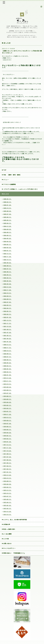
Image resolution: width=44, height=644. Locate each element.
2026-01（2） (8, 205)
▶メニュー (5, 180)
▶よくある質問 (7, 534)
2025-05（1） (8, 220)
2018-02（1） (8, 439)
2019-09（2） (8, 387)
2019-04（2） (8, 402)
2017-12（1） (8, 445)
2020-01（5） (8, 375)
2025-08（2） (8, 211)
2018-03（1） (8, 436)
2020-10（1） (8, 351)
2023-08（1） (8, 266)
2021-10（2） (8, 326)
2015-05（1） (8, 499)
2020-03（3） (8, 369)
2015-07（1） (8, 496)
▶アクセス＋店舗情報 (9, 184)
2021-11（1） (8, 323)
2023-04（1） (8, 278)
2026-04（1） (8, 199)
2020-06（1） (8, 360)
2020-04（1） (8, 366)
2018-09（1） (8, 420)
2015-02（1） (8, 508)
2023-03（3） (8, 281)
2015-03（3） (8, 505)
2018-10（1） (8, 417)
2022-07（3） (8, 302)
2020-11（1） (8, 348)
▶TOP (4, 170)
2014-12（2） (8, 512)
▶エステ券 (5, 539)
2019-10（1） (8, 384)
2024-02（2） (8, 248)
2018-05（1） (8, 430)
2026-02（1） (8, 202)
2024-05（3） (8, 238)
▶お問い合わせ (7, 544)
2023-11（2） (8, 257)
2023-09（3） (8, 263)
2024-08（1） (8, 232)
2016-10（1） (8, 478)
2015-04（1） (8, 502)
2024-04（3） (8, 241)
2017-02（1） (8, 469)
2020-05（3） (8, 363)
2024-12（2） (8, 226)
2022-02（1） (8, 314)
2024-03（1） (8, 244)
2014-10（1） (8, 515)
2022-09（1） (8, 296)
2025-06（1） (8, 217)
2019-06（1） (8, 396)
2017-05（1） (8, 463)
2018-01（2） (8, 442)
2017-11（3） (8, 448)
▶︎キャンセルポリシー (9, 548)
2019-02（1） (8, 408)
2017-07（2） (8, 457)
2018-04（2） (8, 433)
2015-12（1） (8, 490)
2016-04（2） (8, 484)
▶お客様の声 (6, 524)
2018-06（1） (8, 427)
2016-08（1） (8, 481)
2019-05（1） (8, 399)
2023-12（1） (8, 254)
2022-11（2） (8, 290)
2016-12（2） (8, 475)
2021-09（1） (8, 329)
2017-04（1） (8, 466)
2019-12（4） (8, 378)
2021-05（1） (8, 336)
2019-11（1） (8, 381)
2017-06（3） (8, 460)
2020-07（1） (8, 357)
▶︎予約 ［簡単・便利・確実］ (12, 175)
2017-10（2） (8, 451)
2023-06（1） (8, 272)
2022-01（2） (8, 317)
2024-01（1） (8, 251)
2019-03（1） (8, 405)
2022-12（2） (8, 287)
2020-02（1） (8, 372)
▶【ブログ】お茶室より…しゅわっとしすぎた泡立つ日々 (20, 189)
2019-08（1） (8, 390)
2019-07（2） (8, 393)
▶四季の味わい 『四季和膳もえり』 (14, 553)
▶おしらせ (5, 194)
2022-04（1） (8, 308)
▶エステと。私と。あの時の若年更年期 (14, 520)
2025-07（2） (8, 214)
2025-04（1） (8, 223)
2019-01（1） (8, 411)
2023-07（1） (8, 269)
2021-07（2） (8, 332)
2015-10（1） (8, 493)
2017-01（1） (8, 472)
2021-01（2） (8, 342)
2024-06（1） (8, 235)
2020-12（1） (8, 345)
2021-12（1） (8, 320)
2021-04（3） (8, 339)
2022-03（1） (8, 311)
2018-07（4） (8, 424)
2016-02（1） (8, 487)
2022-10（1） (8, 293)
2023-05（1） (8, 275)
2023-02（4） (8, 284)
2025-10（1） (8, 208)
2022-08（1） (8, 299)
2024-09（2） (8, 229)
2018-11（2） (8, 414)
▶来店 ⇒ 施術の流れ (9, 529)
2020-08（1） (8, 354)
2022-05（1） (8, 305)
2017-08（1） (8, 454)
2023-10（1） (8, 260)
